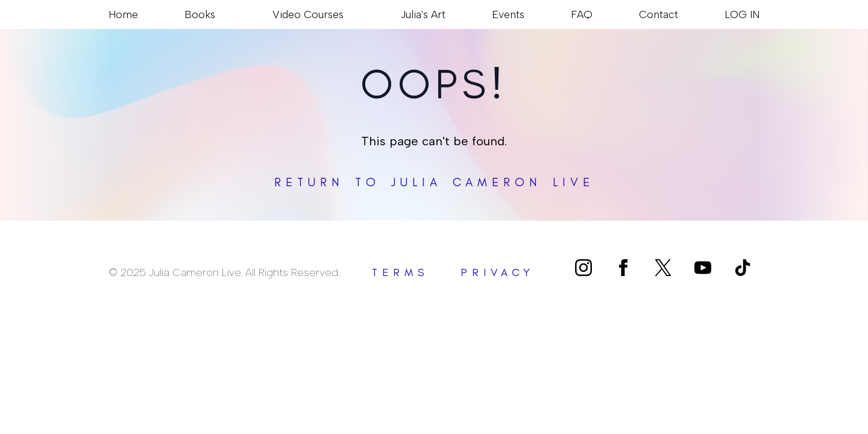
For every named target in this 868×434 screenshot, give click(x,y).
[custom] (663, 268)
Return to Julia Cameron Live (434, 182)
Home (123, 14)
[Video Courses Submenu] (349, 14)
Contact (659, 14)
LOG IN (742, 14)
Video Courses (308, 14)
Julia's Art (423, 14)
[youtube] (703, 268)
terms (401, 272)
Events (508, 14)
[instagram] (583, 268)
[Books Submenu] (221, 14)
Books (200, 14)
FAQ (582, 14)
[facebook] (623, 268)
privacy (498, 272)
